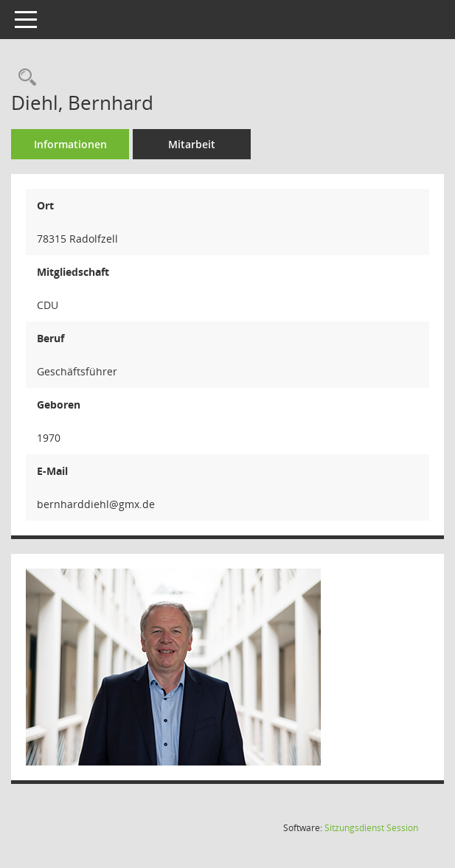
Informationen (70, 144)
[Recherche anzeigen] (24, 78)
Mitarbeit (192, 144)
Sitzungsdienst (371, 828)
